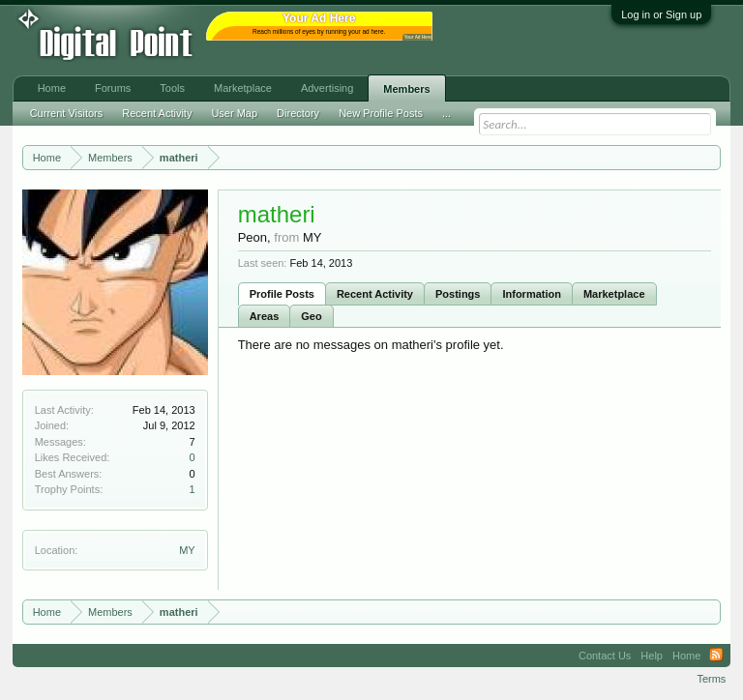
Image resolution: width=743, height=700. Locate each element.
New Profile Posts (381, 113)
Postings (458, 294)
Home (52, 88)
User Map (234, 113)
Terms (711, 679)
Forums (113, 88)
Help (652, 656)
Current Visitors (67, 113)
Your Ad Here (418, 37)
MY (187, 550)
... (446, 113)
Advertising (327, 88)
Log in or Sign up (661, 15)
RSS (716, 656)
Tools (172, 88)
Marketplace (614, 294)
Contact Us (605, 656)
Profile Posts (282, 294)
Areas (265, 316)
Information (532, 294)
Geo (311, 316)
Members (406, 89)
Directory (298, 113)
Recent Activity (375, 294)
